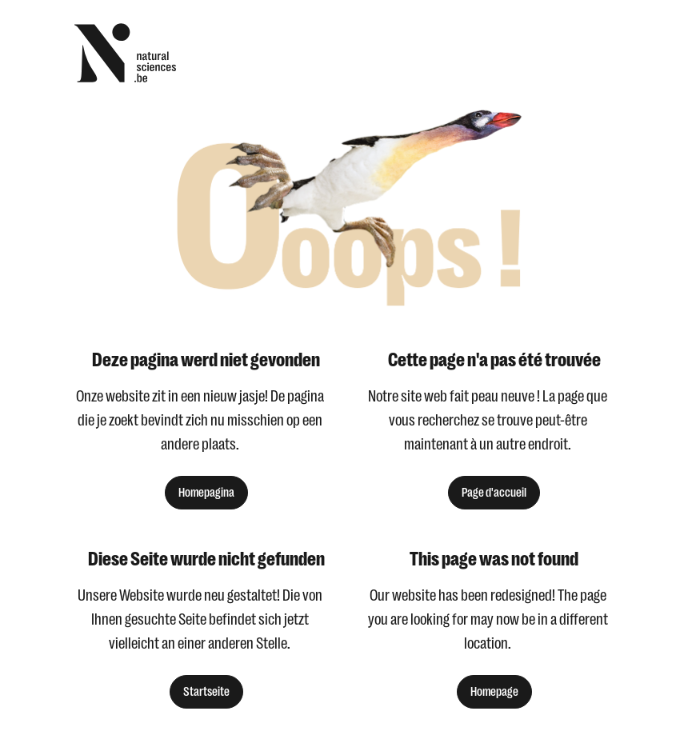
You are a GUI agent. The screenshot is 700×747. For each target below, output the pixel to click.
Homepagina (206, 493)
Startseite (206, 692)
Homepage (494, 692)
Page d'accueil (494, 493)
